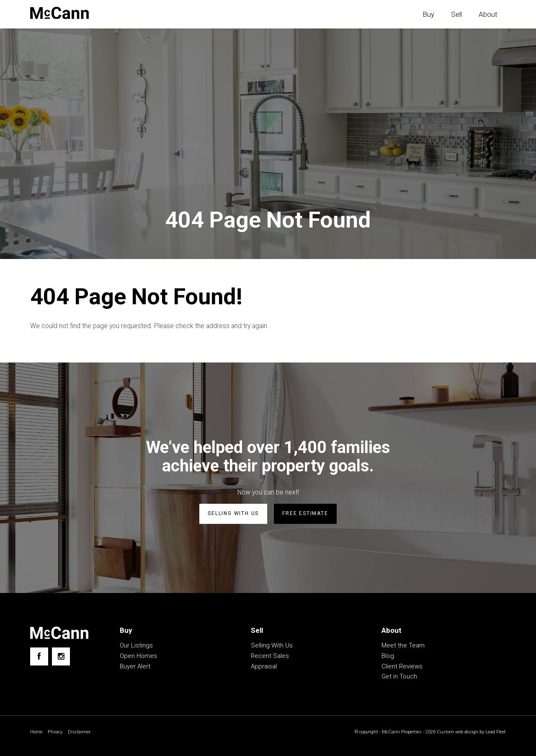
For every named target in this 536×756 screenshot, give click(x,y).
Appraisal (264, 667)
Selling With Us (272, 646)
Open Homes (138, 657)
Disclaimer (82, 733)
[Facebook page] (39, 657)
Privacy (57, 733)
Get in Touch (399, 677)
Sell (456, 14)
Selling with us (233, 515)
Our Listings (136, 646)
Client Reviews (402, 667)
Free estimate (305, 515)
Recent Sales (270, 657)
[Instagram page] (61, 657)
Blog (388, 657)
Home (37, 733)
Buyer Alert (135, 667)
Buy (428, 14)
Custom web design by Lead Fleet (469, 733)
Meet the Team (403, 646)
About (488, 14)
